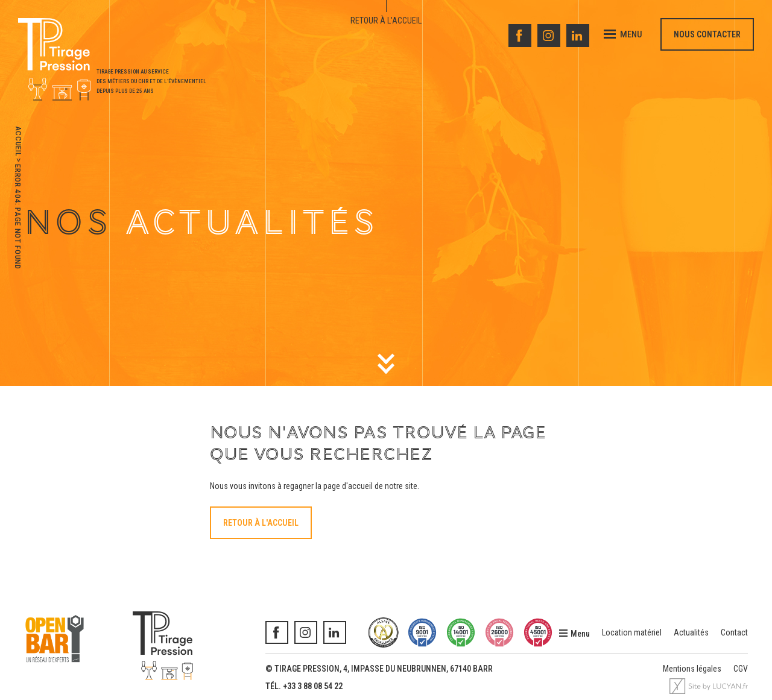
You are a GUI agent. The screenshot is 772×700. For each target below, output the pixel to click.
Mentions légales (692, 669)
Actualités (691, 632)
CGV (741, 669)
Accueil (18, 141)
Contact (734, 632)
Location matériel (632, 632)
